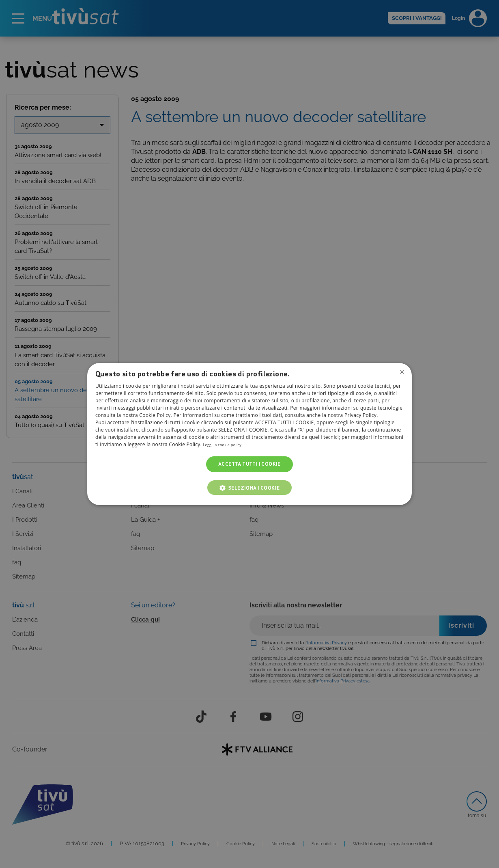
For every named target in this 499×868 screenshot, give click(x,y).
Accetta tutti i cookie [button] (249, 464)
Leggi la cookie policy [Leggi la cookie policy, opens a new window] (228, 445)
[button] (250, 488)
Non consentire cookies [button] (401, 373)
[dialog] (249, 434)
